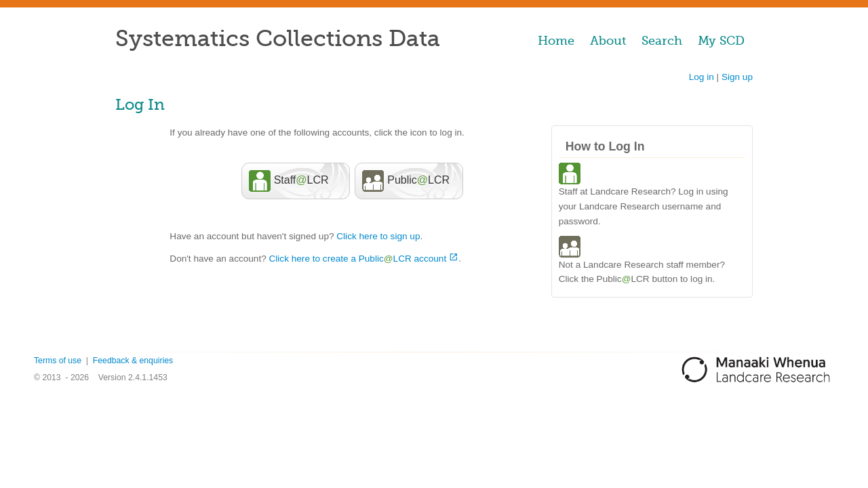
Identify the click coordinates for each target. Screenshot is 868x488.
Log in (702, 77)
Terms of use (58, 361)
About (608, 41)
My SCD (721, 41)
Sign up (737, 77)
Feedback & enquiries (133, 361)
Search (662, 41)
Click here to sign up (378, 236)
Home (556, 41)
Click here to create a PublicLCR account (358, 259)
